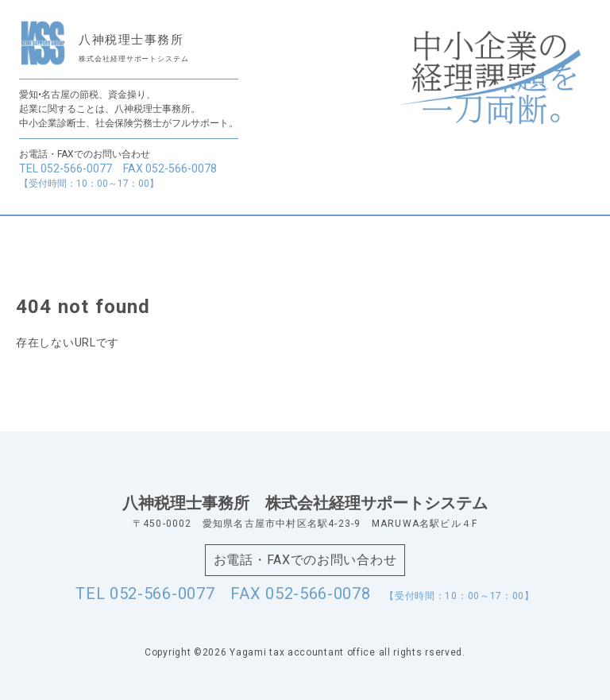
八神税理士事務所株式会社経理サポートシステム (305, 503)
